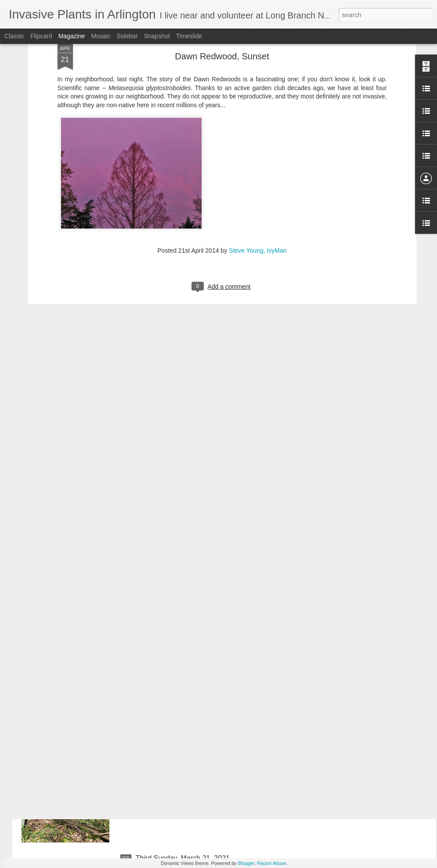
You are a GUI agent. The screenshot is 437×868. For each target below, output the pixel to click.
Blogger (246, 863)
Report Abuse (272, 863)
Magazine (72, 36)
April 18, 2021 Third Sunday (179, 758)
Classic (14, 36)
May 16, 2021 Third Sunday (179, 659)
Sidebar (127, 36)
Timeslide (189, 36)
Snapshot (157, 36)
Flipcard (41, 36)
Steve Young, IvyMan (258, 142)
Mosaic (101, 36)
